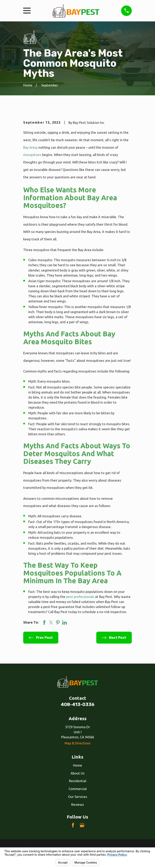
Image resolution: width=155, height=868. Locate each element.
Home (78, 765)
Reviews (78, 804)
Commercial (78, 789)
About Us (78, 773)
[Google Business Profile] (82, 825)
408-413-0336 (78, 704)
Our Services (78, 797)
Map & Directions (78, 743)
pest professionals (80, 597)
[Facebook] (73, 825)
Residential (78, 781)
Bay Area (30, 147)
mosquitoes (32, 155)
